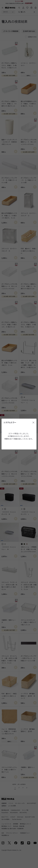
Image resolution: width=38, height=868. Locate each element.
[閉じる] (33, 423)
